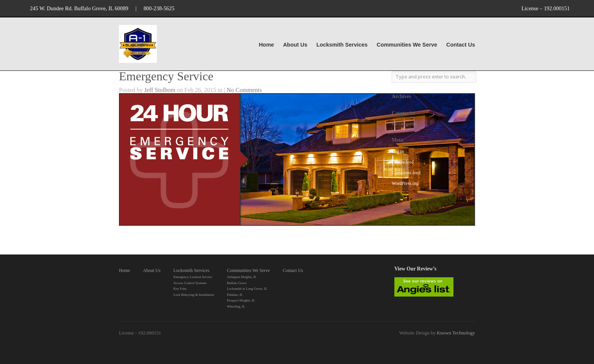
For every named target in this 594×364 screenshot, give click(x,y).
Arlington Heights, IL (242, 277)
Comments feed (406, 173)
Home (266, 45)
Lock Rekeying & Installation (194, 295)
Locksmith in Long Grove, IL (247, 289)
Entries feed (403, 162)
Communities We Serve (407, 45)
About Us (295, 45)
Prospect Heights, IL (241, 300)
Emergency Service (166, 76)
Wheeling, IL (236, 306)
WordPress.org (405, 183)
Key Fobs (180, 289)
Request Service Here (145, 236)
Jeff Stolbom (160, 90)
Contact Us (461, 45)
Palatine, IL (235, 295)
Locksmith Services (342, 45)
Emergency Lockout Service (193, 277)
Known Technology (456, 333)
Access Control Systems (190, 283)
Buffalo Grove (237, 283)
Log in (398, 152)
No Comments (244, 90)
